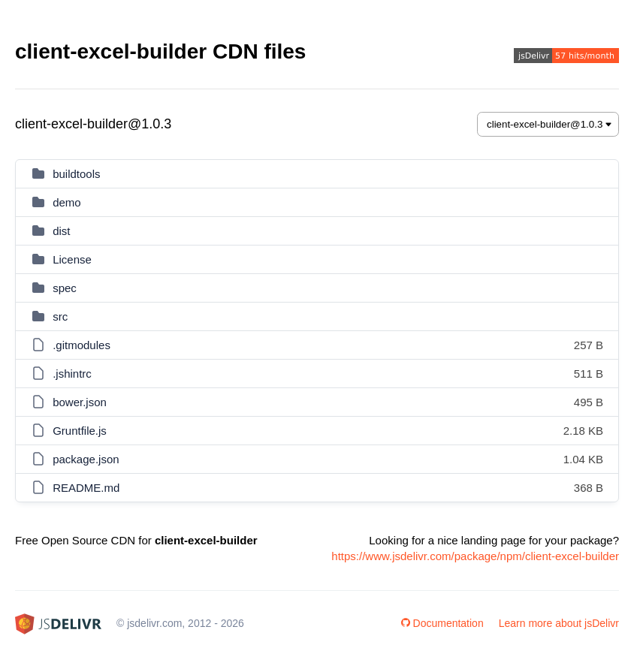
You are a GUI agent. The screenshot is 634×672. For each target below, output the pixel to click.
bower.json (80, 402)
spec (65, 288)
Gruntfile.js (80, 431)
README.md (86, 488)
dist (61, 231)
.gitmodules (82, 345)
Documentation (442, 623)
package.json (86, 459)
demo (67, 202)
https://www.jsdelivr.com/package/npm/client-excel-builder (475, 556)
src (60, 316)
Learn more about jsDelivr (559, 623)
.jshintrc (72, 374)
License (72, 259)
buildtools (76, 174)
